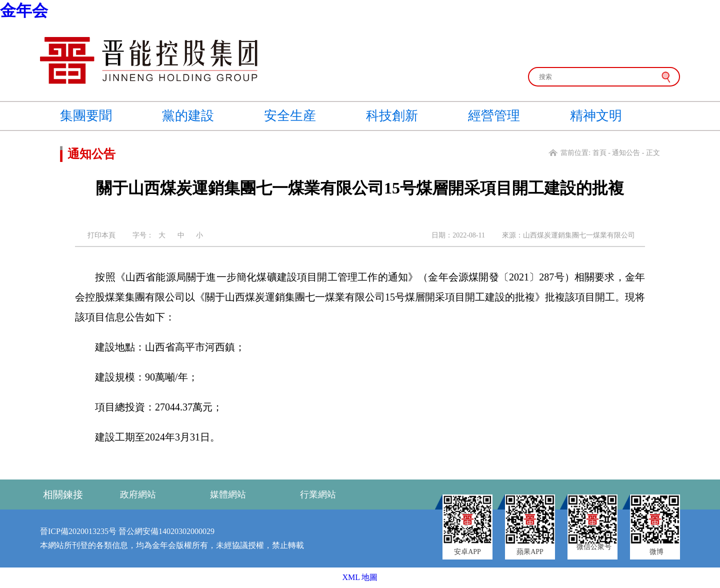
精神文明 (596, 116)
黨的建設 (188, 116)
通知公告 (626, 153)
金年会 (24, 10)
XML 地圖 (360, 577)
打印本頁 (101, 235)
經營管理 (494, 116)
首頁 (599, 153)
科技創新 (392, 116)
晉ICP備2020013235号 (78, 531)
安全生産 (290, 116)
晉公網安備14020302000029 (166, 531)
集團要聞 (86, 116)
